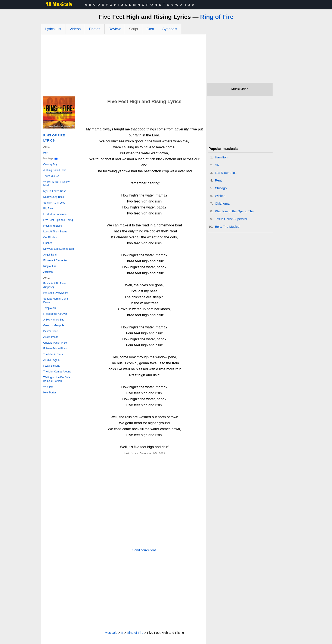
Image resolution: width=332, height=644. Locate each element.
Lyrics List (53, 29)
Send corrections (144, 550)
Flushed (48, 243)
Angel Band (50, 255)
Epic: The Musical (227, 227)
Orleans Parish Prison (56, 343)
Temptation (50, 308)
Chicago (221, 188)
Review (115, 29)
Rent (218, 180)
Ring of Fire (217, 17)
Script (134, 29)
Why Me (48, 387)
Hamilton (221, 157)
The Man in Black (53, 354)
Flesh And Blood (53, 226)
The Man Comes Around (57, 372)
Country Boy (50, 164)
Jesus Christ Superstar (231, 219)
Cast (150, 29)
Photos (95, 29)
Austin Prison (51, 337)
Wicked (220, 196)
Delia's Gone (51, 331)
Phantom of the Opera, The (234, 211)
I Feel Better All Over (55, 314)
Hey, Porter (50, 393)
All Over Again (52, 360)
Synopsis (170, 29)
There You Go (51, 176)
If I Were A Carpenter (55, 260)
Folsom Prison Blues (55, 349)
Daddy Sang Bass (54, 197)
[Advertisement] (124, 66)
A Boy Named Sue (54, 320)
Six (217, 165)
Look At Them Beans (55, 232)
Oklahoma (222, 203)
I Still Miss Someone (55, 214)
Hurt (46, 153)
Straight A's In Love (54, 203)
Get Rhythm (50, 237)
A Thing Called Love (55, 170)
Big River (49, 208)
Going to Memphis (54, 325)
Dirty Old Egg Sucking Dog (59, 249)
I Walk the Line (52, 366)
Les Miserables (226, 173)
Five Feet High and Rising (58, 220)
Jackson (48, 272)
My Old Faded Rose (55, 191)
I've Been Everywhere (56, 293)
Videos (75, 29)
